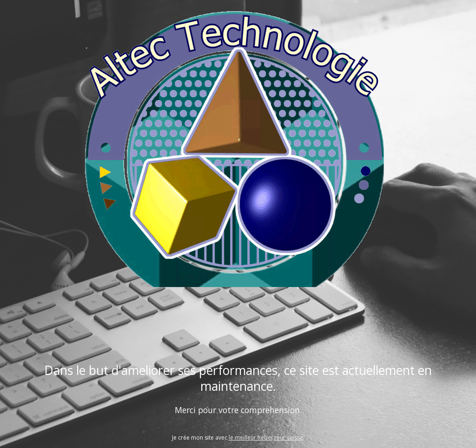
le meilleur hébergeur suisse (266, 438)
